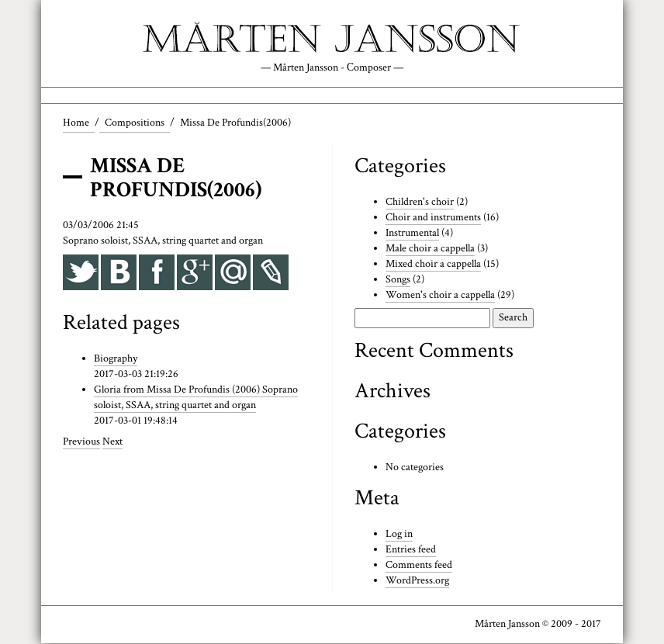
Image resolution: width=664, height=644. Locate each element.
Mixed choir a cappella (433, 264)
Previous (81, 442)
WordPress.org (417, 581)
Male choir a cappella (430, 248)
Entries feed (411, 550)
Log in (399, 535)
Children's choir (420, 203)
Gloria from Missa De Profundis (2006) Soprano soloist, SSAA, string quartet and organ (196, 398)
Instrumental (412, 234)
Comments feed (419, 566)
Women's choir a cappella (440, 295)
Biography (116, 359)
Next (112, 442)
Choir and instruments (433, 218)
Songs (398, 279)
